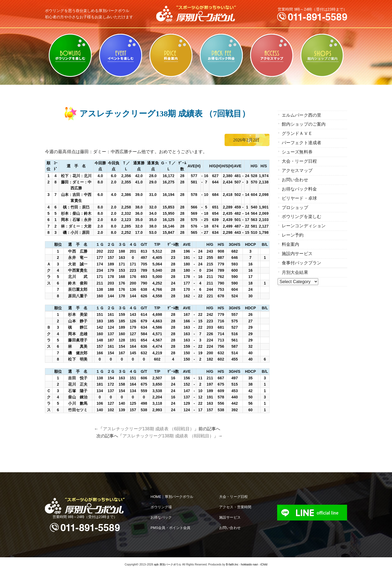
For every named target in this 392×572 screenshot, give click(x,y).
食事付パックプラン (301, 259)
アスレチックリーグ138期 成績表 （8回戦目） (168, 436)
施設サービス (230, 517)
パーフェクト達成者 (301, 142)
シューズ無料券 (297, 151)
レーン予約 (293, 232)
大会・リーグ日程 (299, 160)
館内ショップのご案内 (322, 55)
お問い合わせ (295, 178)
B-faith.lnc (232, 565)
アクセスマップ (272, 55)
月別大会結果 (295, 268)
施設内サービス (297, 250)
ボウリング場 (161, 507)
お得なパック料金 (221, 55)
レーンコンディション (304, 223)
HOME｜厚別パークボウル (172, 497)
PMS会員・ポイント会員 (170, 528)
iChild (264, 565)
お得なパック (161, 517)
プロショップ (295, 205)
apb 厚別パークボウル (168, 565)
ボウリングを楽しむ (70, 55)
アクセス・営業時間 (235, 507)
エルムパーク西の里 (301, 115)
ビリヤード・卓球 (120, 55)
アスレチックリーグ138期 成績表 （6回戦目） (148, 429)
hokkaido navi (249, 565)
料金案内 (171, 55)
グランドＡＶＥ (297, 133)
